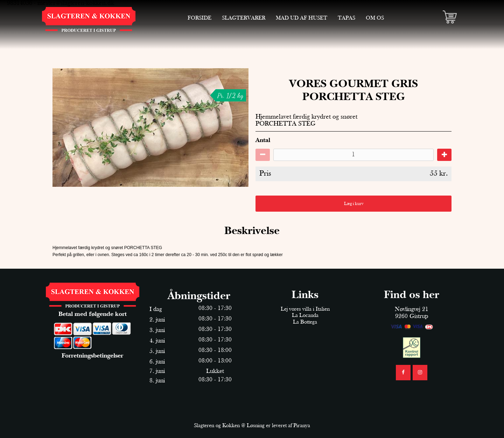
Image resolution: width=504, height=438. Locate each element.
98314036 (20, 3)
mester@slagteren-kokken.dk (76, 3)
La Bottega (305, 322)
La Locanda (305, 316)
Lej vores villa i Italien (305, 309)
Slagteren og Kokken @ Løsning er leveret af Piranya (252, 426)
